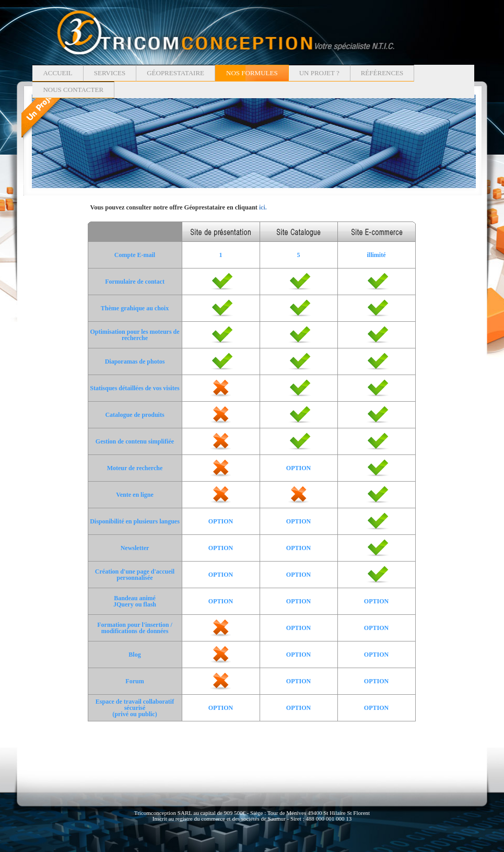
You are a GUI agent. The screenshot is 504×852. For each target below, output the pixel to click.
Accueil (57, 73)
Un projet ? (319, 73)
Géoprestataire (175, 73)
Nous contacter (73, 90)
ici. (263, 208)
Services (110, 73)
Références (382, 73)
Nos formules (252, 73)
